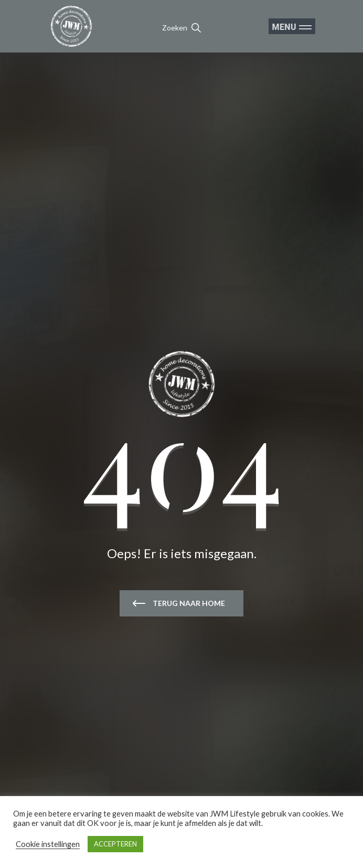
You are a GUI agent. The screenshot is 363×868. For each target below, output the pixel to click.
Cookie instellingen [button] (48, 844)
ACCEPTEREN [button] (115, 844)
